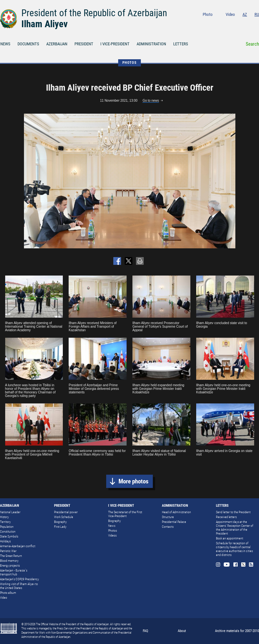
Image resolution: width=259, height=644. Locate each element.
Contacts (168, 527)
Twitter (248, 23)
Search (252, 44)
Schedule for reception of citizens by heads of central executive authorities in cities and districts (234, 549)
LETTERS (181, 44)
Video (230, 14)
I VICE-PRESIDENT (115, 44)
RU (257, 14)
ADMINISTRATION (151, 44)
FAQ (146, 631)
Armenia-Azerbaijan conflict (18, 546)
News (112, 526)
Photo (208, 14)
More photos (134, 481)
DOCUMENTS (28, 44)
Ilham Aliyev (45, 24)
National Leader (10, 512)
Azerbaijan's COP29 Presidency (19, 579)
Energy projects (10, 565)
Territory (5, 522)
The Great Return (11, 556)
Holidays (5, 541)
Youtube (231, 23)
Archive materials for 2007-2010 (237, 631)
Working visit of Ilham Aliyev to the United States (19, 586)
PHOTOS (129, 63)
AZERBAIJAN (57, 44)
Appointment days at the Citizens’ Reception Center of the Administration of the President (235, 528)
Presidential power (66, 512)
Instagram (221, 23)
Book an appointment (230, 538)
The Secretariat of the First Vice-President (125, 514)
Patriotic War (8, 551)
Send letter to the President (233, 512)
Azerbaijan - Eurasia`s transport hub (14, 572)
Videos (112, 535)
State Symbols (9, 536)
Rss (257, 23)
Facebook (240, 23)
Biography (60, 522)
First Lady (60, 527)
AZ (245, 14)
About (182, 631)
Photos (113, 531)
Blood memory (9, 561)
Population (7, 527)
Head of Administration (176, 512)
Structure (168, 517)
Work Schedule (64, 517)
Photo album (8, 593)
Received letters (226, 517)
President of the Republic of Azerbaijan (94, 13)
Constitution (8, 531)
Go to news (151, 101)
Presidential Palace (174, 522)
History (4, 517)
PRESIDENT (84, 44)
